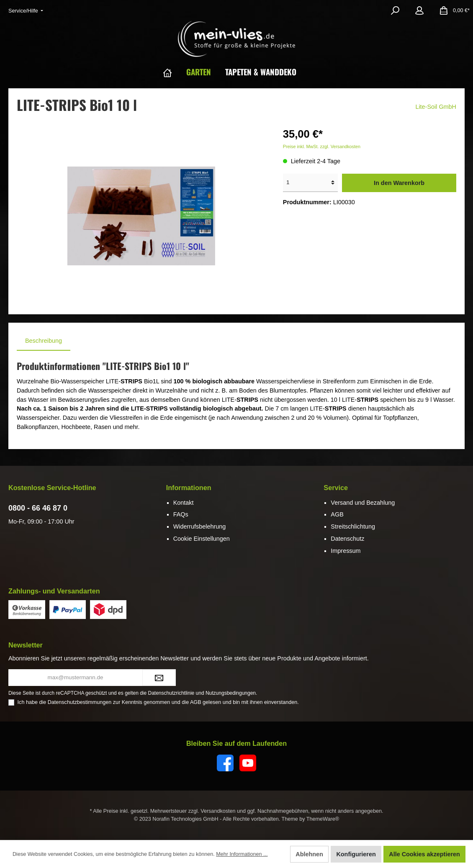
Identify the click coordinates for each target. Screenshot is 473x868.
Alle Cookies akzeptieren (424, 854)
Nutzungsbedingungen (231, 693)
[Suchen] (395, 10)
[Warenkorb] (452, 10)
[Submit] (159, 678)
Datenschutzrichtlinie (171, 693)
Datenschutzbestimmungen (80, 702)
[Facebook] (225, 763)
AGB (337, 514)
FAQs (181, 514)
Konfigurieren (356, 854)
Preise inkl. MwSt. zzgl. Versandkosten (322, 146)
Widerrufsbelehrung (200, 526)
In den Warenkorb (399, 183)
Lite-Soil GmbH (436, 107)
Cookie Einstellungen (202, 539)
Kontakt (184, 503)
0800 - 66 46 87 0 (38, 508)
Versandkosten (218, 811)
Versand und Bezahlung (363, 503)
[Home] (175, 72)
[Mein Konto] (419, 10)
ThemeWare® (323, 819)
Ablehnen (309, 854)
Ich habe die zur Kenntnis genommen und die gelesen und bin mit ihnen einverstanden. (158, 702)
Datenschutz (347, 539)
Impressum (346, 551)
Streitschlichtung (353, 526)
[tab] (44, 341)
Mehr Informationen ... (242, 854)
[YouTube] (248, 763)
